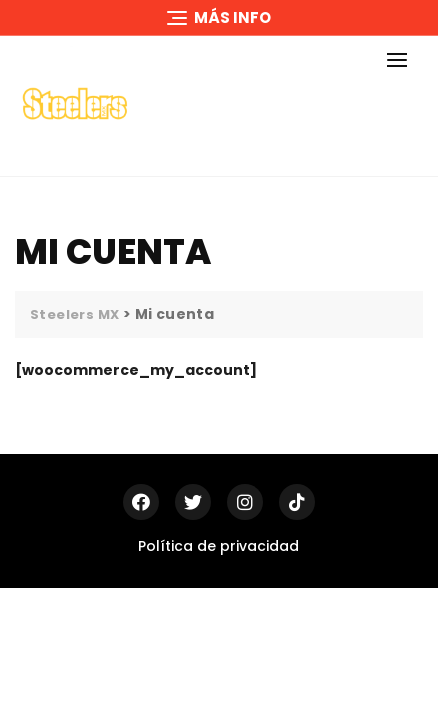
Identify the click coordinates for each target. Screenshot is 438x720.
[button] (402, 59)
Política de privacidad (218, 546)
